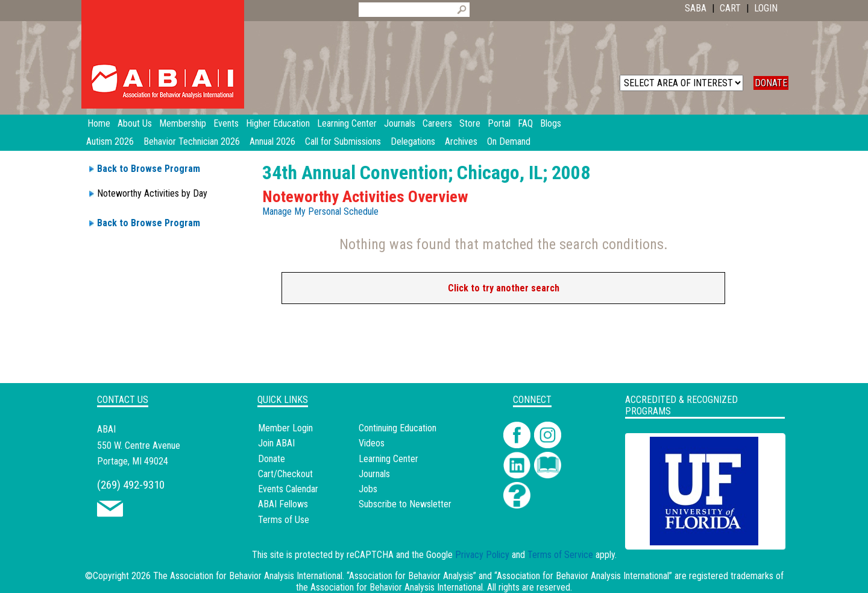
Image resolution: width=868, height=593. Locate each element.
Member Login (285, 428)
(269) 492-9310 (131, 485)
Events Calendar (288, 489)
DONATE (771, 83)
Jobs (368, 489)
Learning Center (388, 459)
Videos (372, 443)
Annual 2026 (272, 141)
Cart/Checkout (285, 474)
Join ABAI (276, 443)
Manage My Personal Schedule (320, 211)
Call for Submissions (343, 141)
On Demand (509, 141)
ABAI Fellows (283, 504)
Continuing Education (398, 428)
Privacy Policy (482, 555)
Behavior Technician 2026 (192, 141)
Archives (461, 141)
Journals (374, 474)
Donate (272, 459)
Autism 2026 (110, 141)
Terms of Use (284, 520)
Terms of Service (560, 555)
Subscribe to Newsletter (405, 504)
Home (99, 123)
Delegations (413, 141)
